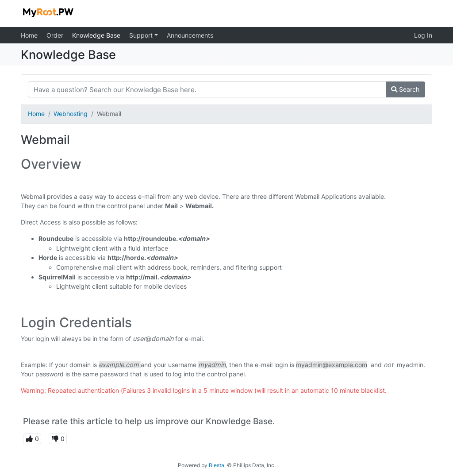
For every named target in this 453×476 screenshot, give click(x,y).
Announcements (190, 35)
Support (142, 35)
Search (405, 89)
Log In (423, 35)
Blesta (217, 465)
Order (55, 35)
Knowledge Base (96, 35)
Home (29, 35)
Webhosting (71, 114)
